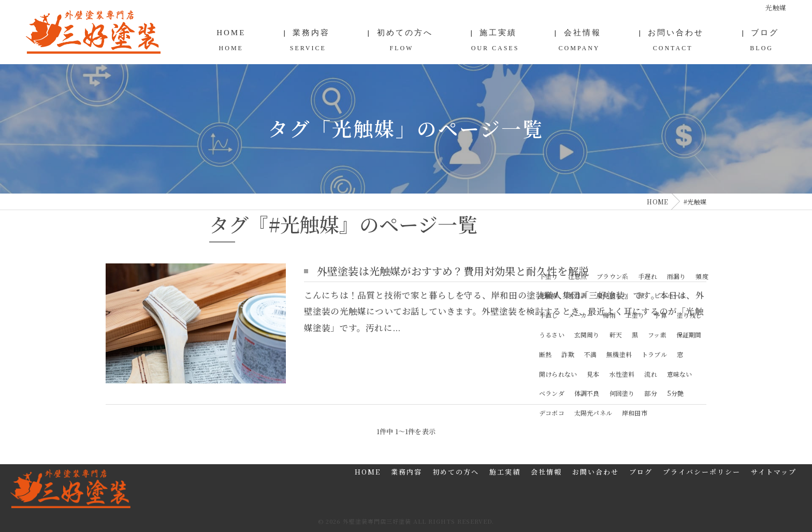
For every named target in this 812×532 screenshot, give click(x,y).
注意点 (578, 276)
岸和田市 (635, 412)
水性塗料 (622, 373)
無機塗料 (619, 354)
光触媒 (549, 295)
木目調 (578, 295)
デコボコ (552, 412)
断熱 (545, 354)
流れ (650, 373)
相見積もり (612, 295)
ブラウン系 (612, 276)
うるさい (552, 334)
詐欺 (568, 354)
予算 (660, 314)
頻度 (702, 276)
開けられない (558, 373)
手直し (549, 314)
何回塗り (622, 393)
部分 (650, 393)
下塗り (549, 276)
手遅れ (648, 276)
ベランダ (552, 393)
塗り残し (690, 314)
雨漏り (677, 276)
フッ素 (657, 334)
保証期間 (689, 334)
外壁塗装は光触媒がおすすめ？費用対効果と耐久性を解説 (453, 270)
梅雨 (609, 314)
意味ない (680, 373)
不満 (590, 354)
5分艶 (676, 393)
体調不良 (587, 393)
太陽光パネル (593, 412)
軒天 (616, 334)
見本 (593, 373)
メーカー (581, 314)
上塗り (635, 314)
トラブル (654, 354)
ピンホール (670, 295)
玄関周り (587, 334)
